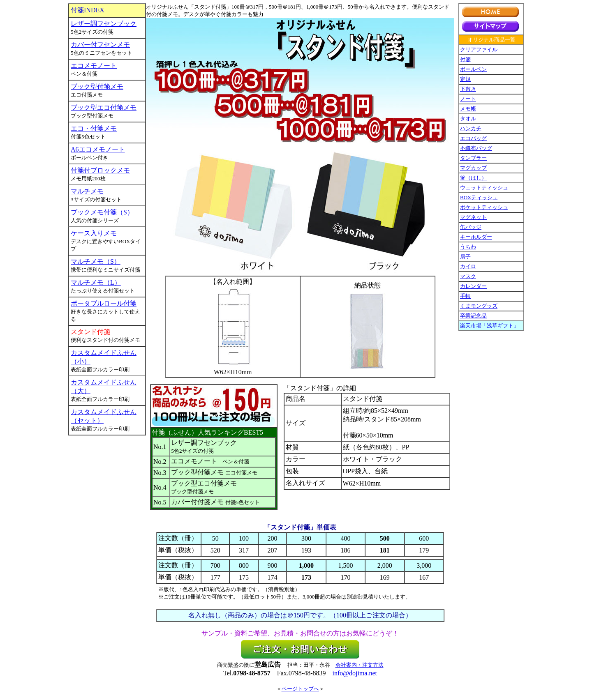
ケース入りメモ (94, 233)
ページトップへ (300, 689)
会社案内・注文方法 (360, 665)
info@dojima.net (355, 673)
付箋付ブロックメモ (100, 170)
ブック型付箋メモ (97, 86)
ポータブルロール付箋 (104, 303)
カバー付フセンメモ (100, 45)
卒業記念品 (473, 316)
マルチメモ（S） (96, 261)
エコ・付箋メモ (94, 128)
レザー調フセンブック (104, 24)
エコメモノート (94, 66)
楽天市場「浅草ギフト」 (489, 326)
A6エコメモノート (98, 149)
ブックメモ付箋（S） (102, 212)
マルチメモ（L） (96, 282)
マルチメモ (87, 191)
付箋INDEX (88, 10)
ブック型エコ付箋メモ (104, 107)
